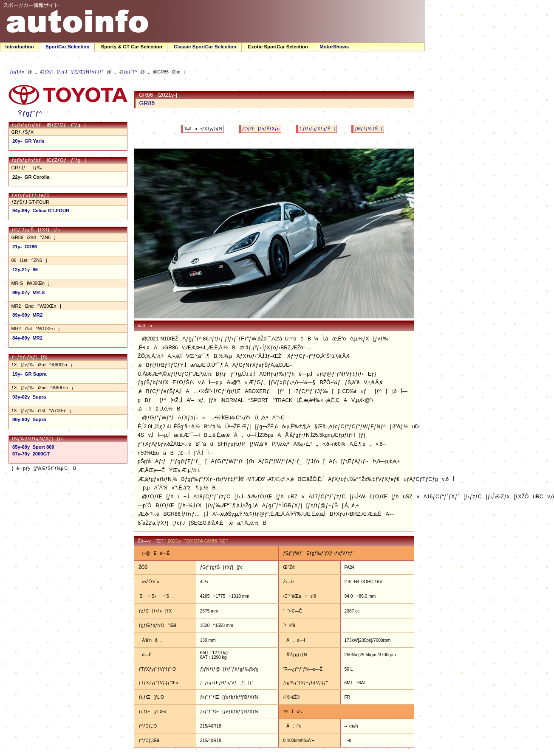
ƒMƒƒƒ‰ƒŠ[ (369, 129)
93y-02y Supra (29, 397)
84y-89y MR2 (27, 338)
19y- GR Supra (30, 374)
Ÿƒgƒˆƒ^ (27, 113)
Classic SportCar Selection (205, 47)
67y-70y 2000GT (31, 454)
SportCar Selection (68, 47)
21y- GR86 (25, 247)
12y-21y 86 (25, 270)
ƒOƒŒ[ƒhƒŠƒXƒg (261, 129)
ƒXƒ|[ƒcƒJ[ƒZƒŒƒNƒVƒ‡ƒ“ (74, 72)
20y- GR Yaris (28, 141)
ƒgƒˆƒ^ (130, 72)
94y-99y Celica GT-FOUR (41, 211)
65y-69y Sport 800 (33, 447)
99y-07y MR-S (28, 292)
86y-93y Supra (29, 419)
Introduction (20, 47)
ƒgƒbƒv (17, 72)
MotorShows (334, 47)
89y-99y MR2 (27, 315)
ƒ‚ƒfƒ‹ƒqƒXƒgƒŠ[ (317, 129)
